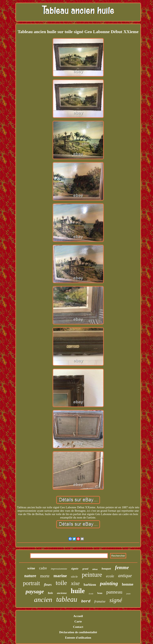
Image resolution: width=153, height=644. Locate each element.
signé (116, 600)
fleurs (48, 585)
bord (86, 601)
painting (109, 583)
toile (61, 583)
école (91, 594)
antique (125, 576)
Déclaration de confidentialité (78, 632)
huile (78, 591)
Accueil (78, 616)
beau (100, 593)
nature (30, 576)
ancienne (62, 593)
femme (122, 567)
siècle (74, 577)
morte (45, 576)
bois (50, 593)
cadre (43, 568)
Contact (78, 627)
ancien (43, 600)
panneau (114, 592)
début (95, 569)
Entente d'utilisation (78, 638)
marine (60, 576)
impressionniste (59, 569)
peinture (92, 575)
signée (75, 569)
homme (127, 584)
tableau (67, 599)
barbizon (90, 585)
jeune (128, 594)
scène (31, 568)
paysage (35, 591)
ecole (110, 576)
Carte (78, 621)
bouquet (106, 569)
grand (85, 569)
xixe (75, 583)
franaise (100, 601)
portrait (31, 583)
